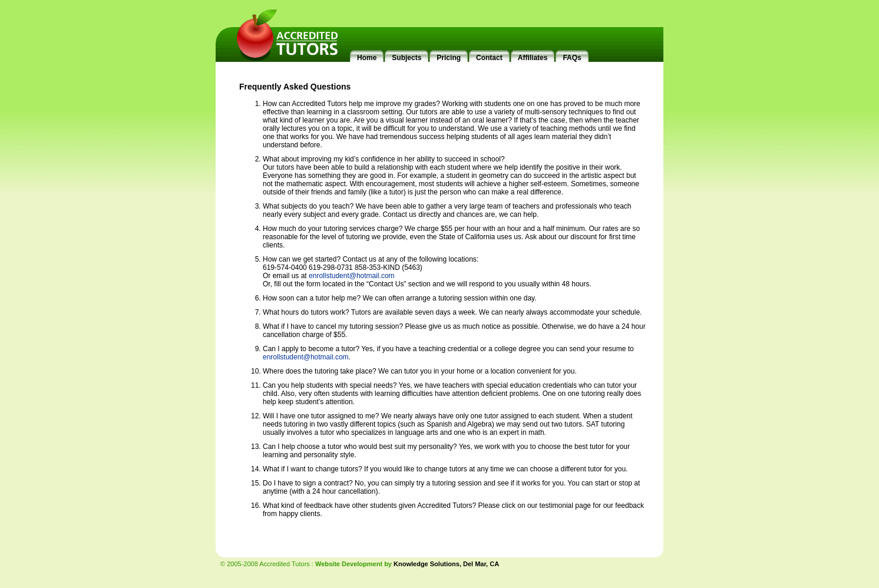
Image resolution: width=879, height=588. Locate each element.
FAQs (572, 58)
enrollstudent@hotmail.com (352, 276)
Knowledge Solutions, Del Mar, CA (446, 564)
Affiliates (533, 58)
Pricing (449, 58)
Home (367, 58)
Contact (489, 58)
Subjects (407, 58)
